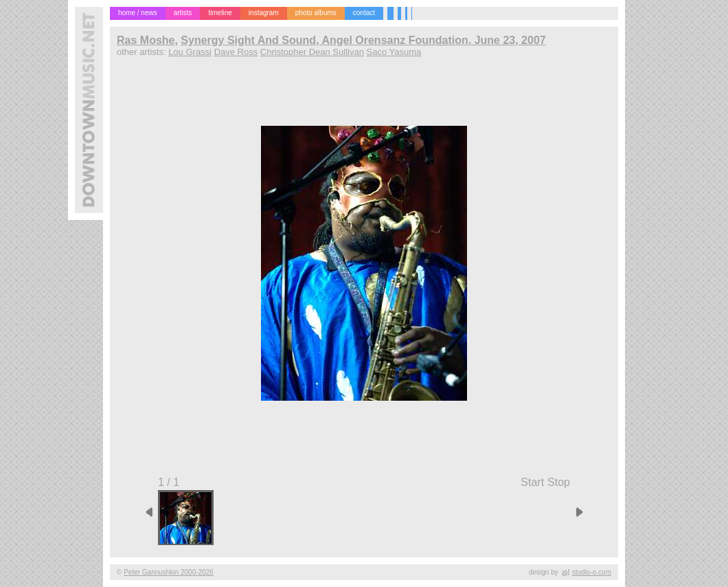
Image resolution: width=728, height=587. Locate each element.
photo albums (316, 13)
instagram (264, 13)
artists (183, 13)
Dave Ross (236, 52)
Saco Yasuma (394, 52)
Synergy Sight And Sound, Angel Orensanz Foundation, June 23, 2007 (363, 40)
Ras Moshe (146, 40)
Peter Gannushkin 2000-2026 (169, 572)
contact (364, 13)
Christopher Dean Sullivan (312, 52)
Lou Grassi (190, 52)
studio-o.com (592, 572)
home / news (138, 13)
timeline (220, 13)
